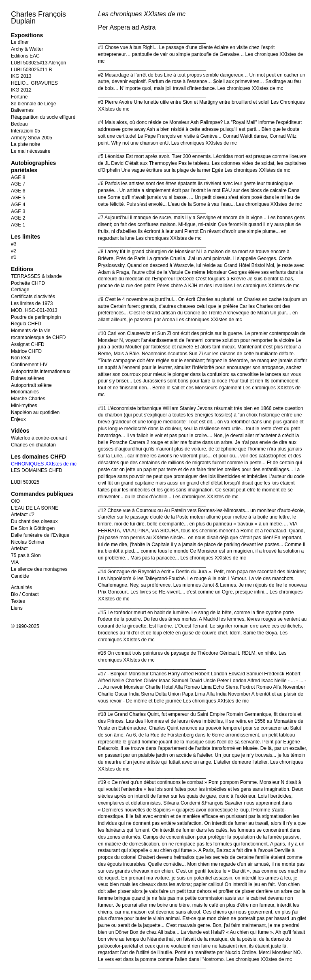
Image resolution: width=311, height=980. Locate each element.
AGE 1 (18, 225)
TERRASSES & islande (36, 276)
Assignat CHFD (28, 344)
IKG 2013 (21, 76)
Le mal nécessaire (31, 151)
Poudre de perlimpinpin (36, 317)
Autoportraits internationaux (41, 372)
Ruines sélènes (28, 378)
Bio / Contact (25, 594)
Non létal (20, 358)
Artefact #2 (23, 515)
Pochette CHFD (28, 283)
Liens (17, 608)
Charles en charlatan (33, 445)
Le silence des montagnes (39, 569)
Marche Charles (28, 399)
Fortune (19, 97)
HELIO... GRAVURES (34, 83)
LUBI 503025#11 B (31, 70)
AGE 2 (18, 218)
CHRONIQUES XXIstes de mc (44, 464)
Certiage (20, 290)
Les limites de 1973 (32, 303)
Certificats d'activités (33, 297)
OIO (15, 501)
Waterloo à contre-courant (39, 438)
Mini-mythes (24, 406)
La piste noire (26, 144)
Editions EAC (25, 56)
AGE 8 (18, 177)
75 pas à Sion (26, 555)
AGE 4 (18, 205)
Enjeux (18, 419)
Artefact (19, 549)
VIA (15, 562)
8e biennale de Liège (33, 104)
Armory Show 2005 (32, 138)
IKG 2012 (21, 90)
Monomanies (25, 392)
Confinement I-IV (29, 365)
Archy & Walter (27, 49)
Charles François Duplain (38, 18)
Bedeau (19, 124)
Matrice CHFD (26, 351)
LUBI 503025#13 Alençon (38, 63)
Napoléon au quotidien (35, 412)
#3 (14, 244)
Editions (22, 269)
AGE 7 (18, 184)
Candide (20, 576)
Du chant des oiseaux (34, 521)
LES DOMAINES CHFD (37, 470)
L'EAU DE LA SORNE (35, 508)
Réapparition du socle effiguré (43, 117)
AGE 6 (18, 191)
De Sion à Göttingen (33, 528)
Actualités (21, 587)
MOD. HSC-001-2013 (34, 310)
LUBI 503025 (25, 482)
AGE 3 (18, 211)
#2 (14, 251)
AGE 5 (18, 198)
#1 (14, 257)
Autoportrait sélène (31, 385)
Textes (18, 601)
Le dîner (20, 42)
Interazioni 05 (26, 131)
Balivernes (22, 110)
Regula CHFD (26, 324)
